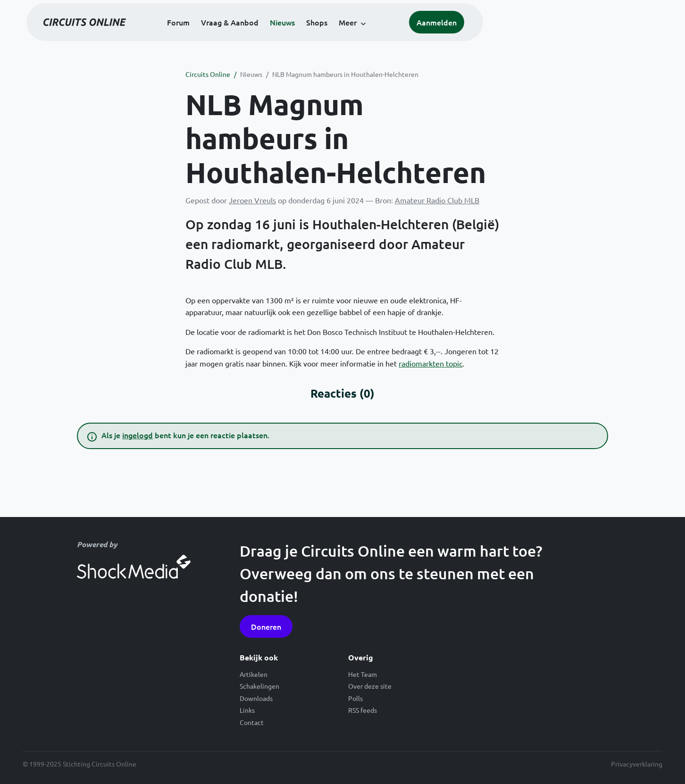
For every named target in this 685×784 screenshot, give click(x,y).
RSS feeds (363, 710)
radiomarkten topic (430, 363)
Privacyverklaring (637, 764)
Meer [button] (435, 34)
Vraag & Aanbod (317, 34)
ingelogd (138, 435)
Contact (252, 722)
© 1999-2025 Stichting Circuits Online (79, 764)
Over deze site (370, 686)
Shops (405, 34)
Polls (355, 698)
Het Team (363, 674)
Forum (266, 34)
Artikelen (254, 674)
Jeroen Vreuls (252, 200)
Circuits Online (208, 74)
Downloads (256, 698)
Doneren (266, 626)
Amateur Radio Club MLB (437, 200)
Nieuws (370, 34)
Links (247, 710)
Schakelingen (259, 686)
